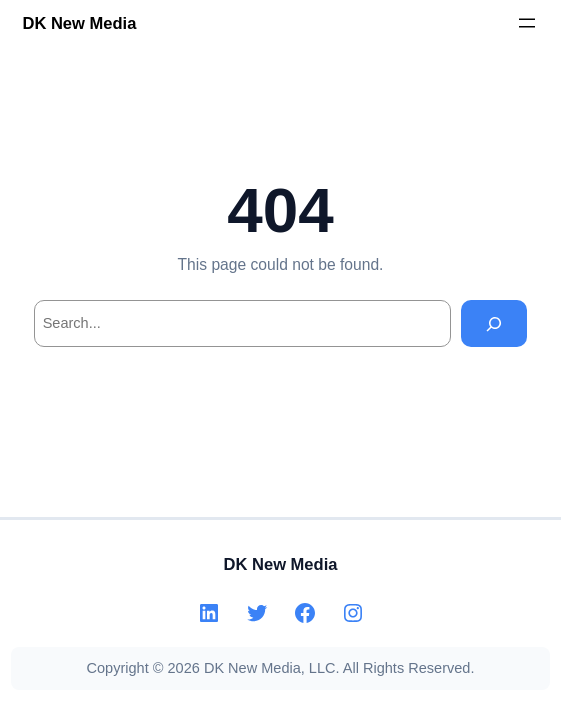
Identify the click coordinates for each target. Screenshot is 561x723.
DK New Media (79, 23)
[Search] (494, 323)
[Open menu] (527, 23)
